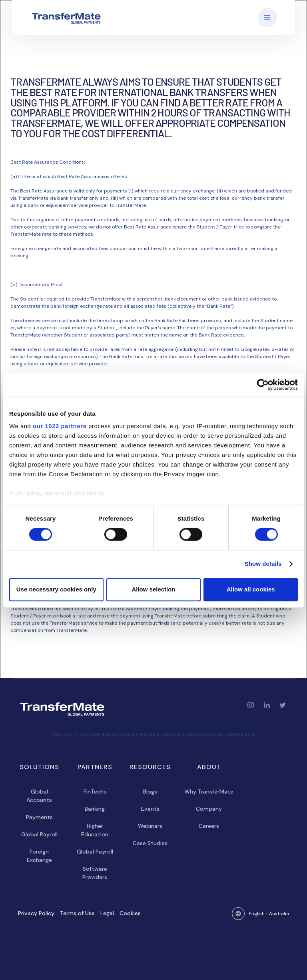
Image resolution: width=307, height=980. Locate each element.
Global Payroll (39, 834)
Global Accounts (39, 796)
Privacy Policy (36, 913)
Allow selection (153, 589)
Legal (107, 913)
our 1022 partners (60, 426)
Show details (263, 564)
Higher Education (95, 830)
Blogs (150, 792)
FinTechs (95, 792)
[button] (267, 18)
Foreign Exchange (39, 856)
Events (150, 809)
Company (209, 809)
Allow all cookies (251, 589)
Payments (39, 817)
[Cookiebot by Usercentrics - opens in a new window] (263, 385)
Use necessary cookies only (56, 589)
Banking (95, 809)
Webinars (150, 826)
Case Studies (150, 843)
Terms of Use (77, 913)
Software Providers (95, 873)
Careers (209, 826)
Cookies (130, 913)
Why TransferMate (209, 792)
